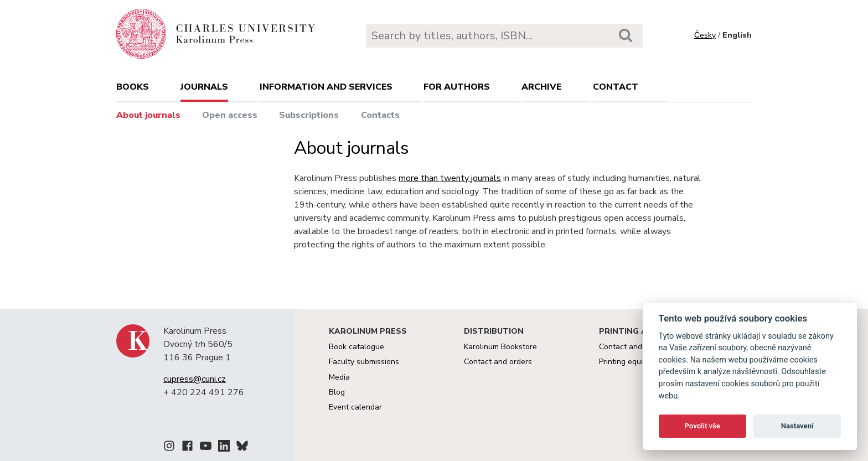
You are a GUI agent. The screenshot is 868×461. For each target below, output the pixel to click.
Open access (230, 115)
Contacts (380, 115)
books (133, 87)
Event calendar (355, 407)
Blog (337, 392)
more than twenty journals (450, 178)
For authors (457, 87)
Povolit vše (702, 426)
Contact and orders (498, 362)
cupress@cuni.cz (195, 379)
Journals (204, 87)
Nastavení (797, 426)
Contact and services (636, 347)
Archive (541, 87)
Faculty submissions (364, 362)
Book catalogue (356, 347)
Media (339, 377)
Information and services (326, 87)
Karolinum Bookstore (500, 347)
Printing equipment (632, 362)
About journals (148, 115)
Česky (705, 35)
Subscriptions (309, 115)
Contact (616, 87)
